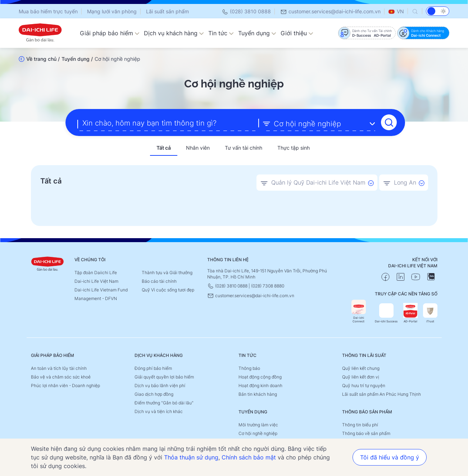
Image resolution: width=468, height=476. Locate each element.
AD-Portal (410, 312)
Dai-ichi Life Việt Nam (96, 280)
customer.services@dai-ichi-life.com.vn (330, 11)
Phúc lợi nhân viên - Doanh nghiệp (65, 385)
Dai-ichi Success (386, 312)
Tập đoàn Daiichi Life (96, 272)
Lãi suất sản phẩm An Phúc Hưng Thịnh (381, 393)
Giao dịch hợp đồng (154, 393)
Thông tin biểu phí (360, 424)
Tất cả (164, 147)
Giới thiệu (297, 33)
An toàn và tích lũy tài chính (59, 368)
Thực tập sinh (294, 147)
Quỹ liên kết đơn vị (361, 376)
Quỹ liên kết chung (361, 368)
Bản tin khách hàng (258, 393)
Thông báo (249, 368)
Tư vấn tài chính (244, 147)
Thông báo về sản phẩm (366, 433)
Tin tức (221, 33)
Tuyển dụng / (77, 59)
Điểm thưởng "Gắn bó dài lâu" (164, 402)
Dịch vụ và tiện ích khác (159, 411)
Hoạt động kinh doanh (260, 385)
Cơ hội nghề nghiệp (258, 433)
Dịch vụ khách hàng (174, 33)
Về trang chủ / (43, 59)
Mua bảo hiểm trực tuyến (48, 11)
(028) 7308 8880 (268, 285)
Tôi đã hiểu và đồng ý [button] (390, 457)
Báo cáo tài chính (159, 280)
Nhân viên (198, 147)
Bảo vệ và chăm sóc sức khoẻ (61, 376)
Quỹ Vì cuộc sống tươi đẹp (168, 289)
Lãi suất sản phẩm (167, 11)
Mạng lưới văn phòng (112, 11)
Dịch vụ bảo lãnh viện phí (160, 385)
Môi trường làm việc (258, 424)
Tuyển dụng (257, 33)
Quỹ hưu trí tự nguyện (364, 385)
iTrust (430, 312)
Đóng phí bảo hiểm (153, 368)
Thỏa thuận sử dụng (191, 457)
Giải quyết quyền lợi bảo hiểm (164, 376)
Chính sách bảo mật (249, 457)
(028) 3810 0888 (246, 11)
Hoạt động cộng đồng (260, 376)
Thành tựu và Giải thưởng (167, 272)
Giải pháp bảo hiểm (110, 33)
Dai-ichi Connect (359, 311)
